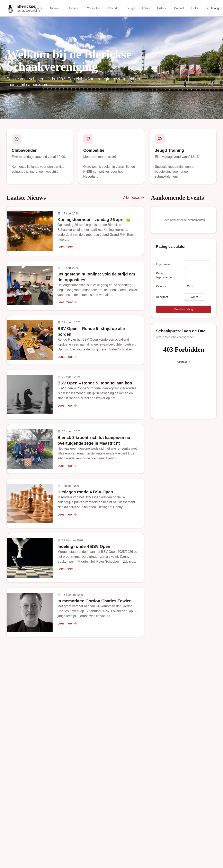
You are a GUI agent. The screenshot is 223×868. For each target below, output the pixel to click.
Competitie (94, 8)
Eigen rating (164, 264)
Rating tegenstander (164, 275)
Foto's (146, 8)
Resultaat (162, 297)
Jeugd (131, 8)
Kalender (114, 8)
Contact (179, 8)
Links (195, 8)
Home (39, 8)
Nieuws (55, 8)
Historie (162, 8)
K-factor (161, 286)
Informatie (73, 8)
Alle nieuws (134, 198)
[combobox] (190, 286)
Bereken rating (184, 309)
